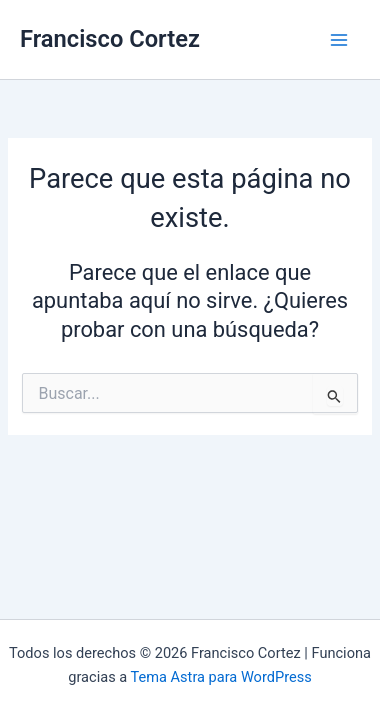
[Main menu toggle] (339, 40)
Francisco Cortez (110, 39)
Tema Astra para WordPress (221, 677)
